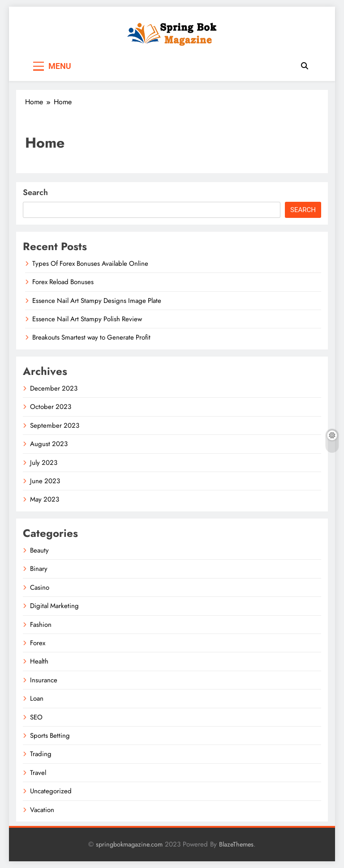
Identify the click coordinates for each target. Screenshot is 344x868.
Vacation (42, 810)
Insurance (44, 680)
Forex (38, 643)
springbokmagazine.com (129, 844)
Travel (38, 773)
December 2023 (54, 388)
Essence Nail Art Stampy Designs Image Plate (97, 301)
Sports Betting (50, 736)
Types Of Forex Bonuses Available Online (90, 264)
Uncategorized (51, 791)
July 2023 (44, 463)
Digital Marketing (54, 606)
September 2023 (55, 425)
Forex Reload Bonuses (63, 282)
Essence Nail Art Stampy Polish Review (87, 319)
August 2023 (49, 444)
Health (39, 661)
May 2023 (45, 499)
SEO (36, 717)
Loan (37, 698)
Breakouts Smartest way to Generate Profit (91, 337)
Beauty (39, 550)
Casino (40, 587)
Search (35, 192)
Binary (39, 569)
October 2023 (51, 407)
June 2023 (45, 481)
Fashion (41, 625)
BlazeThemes (236, 844)
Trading (41, 754)
